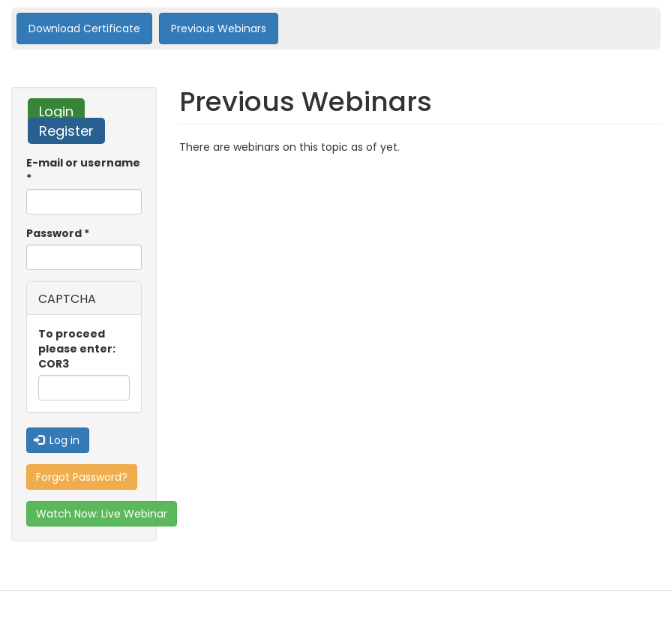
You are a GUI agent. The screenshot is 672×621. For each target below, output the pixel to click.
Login (62, 111)
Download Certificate (84, 28)
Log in (57, 440)
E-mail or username (83, 170)
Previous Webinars (219, 28)
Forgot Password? (82, 477)
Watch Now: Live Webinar (102, 514)
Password (58, 233)
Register (66, 131)
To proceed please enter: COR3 (77, 349)
